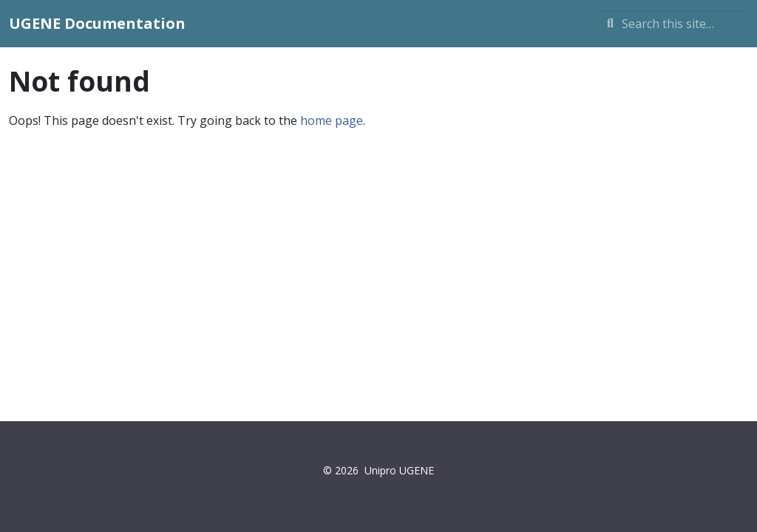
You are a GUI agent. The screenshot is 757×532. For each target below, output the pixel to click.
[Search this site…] (673, 24)
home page (332, 120)
